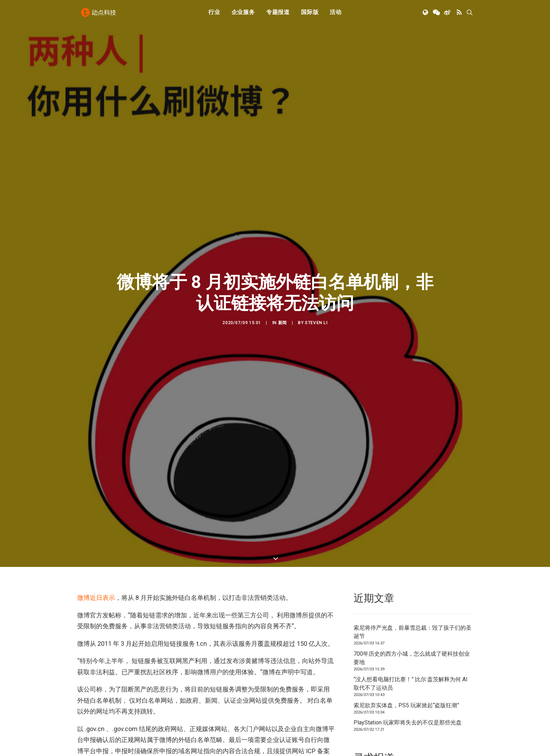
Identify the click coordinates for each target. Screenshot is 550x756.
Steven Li (316, 308)
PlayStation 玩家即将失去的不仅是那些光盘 (408, 694)
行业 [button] (214, 15)
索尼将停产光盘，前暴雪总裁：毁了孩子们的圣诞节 (412, 604)
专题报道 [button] (278, 15)
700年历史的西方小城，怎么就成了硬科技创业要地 (412, 630)
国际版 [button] (310, 15)
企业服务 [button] (243, 15)
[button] (426, 15)
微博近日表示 (96, 569)
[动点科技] (100, 15)
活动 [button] (336, 15)
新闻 (283, 308)
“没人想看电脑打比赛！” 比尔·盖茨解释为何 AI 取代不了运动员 (411, 655)
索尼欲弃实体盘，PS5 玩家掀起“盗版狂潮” (406, 677)
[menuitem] (214, 15)
